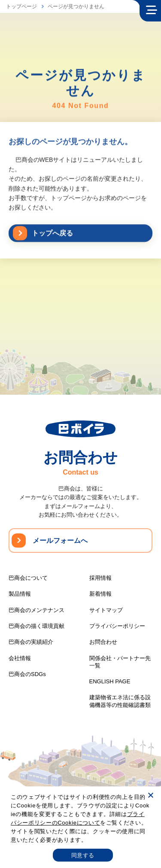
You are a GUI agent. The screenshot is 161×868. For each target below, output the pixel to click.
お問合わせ (103, 642)
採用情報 (100, 578)
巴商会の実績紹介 (31, 642)
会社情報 (20, 658)
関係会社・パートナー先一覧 (120, 662)
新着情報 (100, 594)
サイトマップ (106, 610)
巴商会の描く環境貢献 (36, 626)
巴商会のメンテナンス (36, 610)
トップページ (21, 6)
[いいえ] (150, 795)
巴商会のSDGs (27, 674)
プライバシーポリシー (117, 626)
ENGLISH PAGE (110, 681)
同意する (83, 855)
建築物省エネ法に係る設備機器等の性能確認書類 (120, 701)
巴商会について (28, 578)
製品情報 (20, 594)
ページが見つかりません (76, 6)
